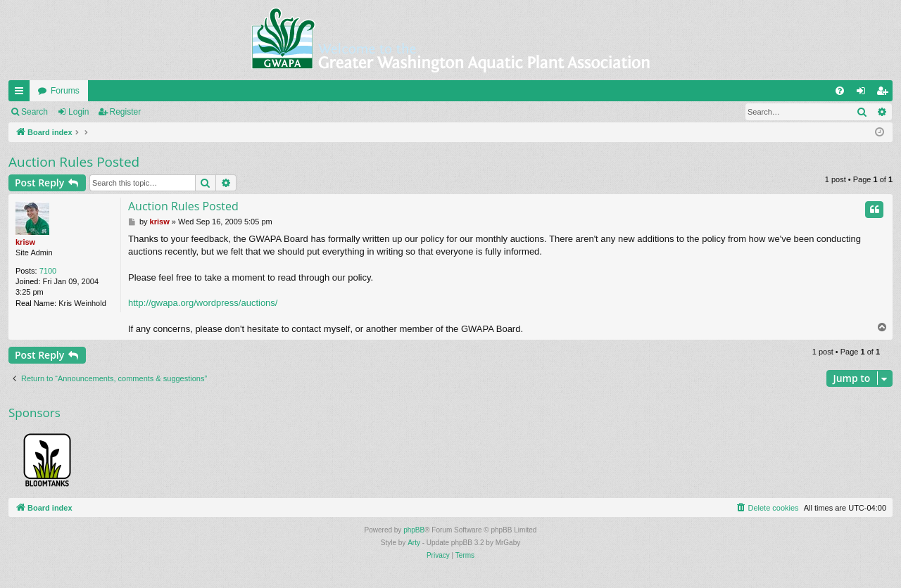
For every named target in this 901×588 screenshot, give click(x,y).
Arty (414, 543)
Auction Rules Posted (74, 162)
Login (78, 112)
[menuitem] (840, 91)
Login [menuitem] (864, 94)
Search (34, 112)
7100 (48, 271)
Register (126, 112)
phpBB (414, 530)
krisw (25, 242)
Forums (65, 91)
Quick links (22, 94)
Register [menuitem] (885, 94)
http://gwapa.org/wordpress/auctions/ (203, 303)
